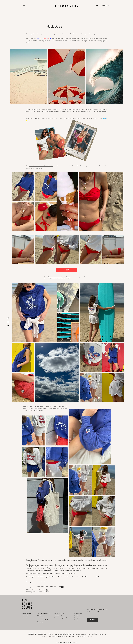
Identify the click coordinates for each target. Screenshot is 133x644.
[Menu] (24, 6)
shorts (68, 277)
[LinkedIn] (8, 326)
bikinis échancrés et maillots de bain (41, 166)
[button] (109, 6)
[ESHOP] (66, 270)
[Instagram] (8, 322)
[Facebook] (8, 318)
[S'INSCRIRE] (93, 620)
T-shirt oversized (55, 277)
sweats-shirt (32, 407)
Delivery (39, 616)
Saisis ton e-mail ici (92, 612)
